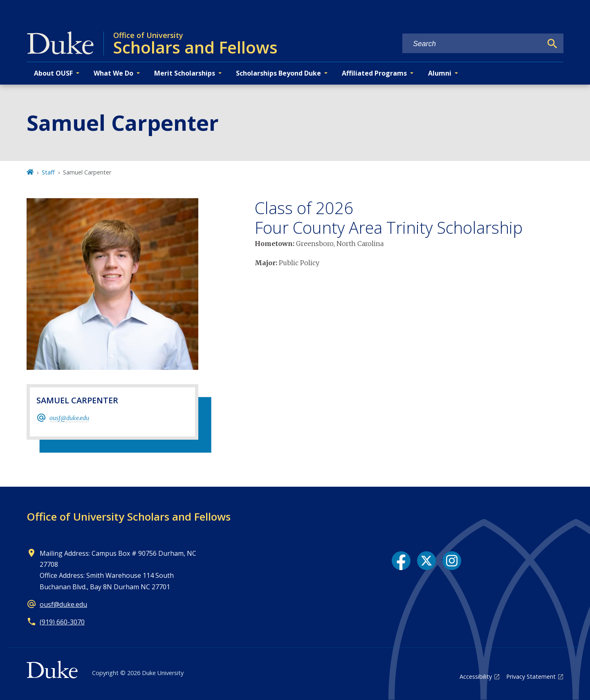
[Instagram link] (452, 561)
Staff (48, 172)
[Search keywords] (472, 44)
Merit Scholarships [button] (185, 73)
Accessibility (476, 677)
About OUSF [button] (53, 73)
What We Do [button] (113, 73)
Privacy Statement (531, 677)
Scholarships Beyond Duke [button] (278, 73)
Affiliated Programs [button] (374, 73)
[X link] (426, 561)
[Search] (552, 44)
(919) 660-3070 (62, 622)
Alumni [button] (440, 73)
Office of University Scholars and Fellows (129, 517)
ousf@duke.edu (69, 418)
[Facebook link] (401, 561)
